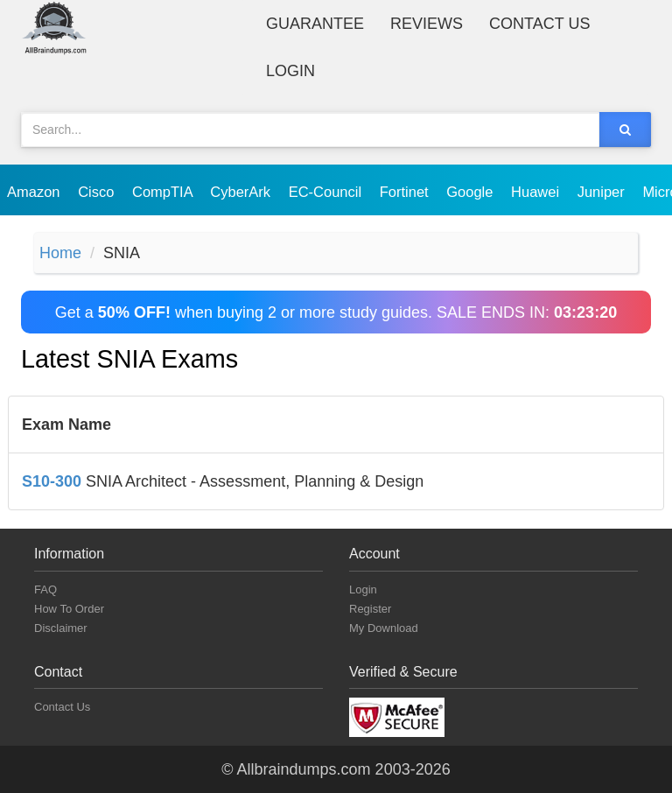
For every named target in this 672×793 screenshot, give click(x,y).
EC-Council (327, 192)
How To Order (69, 609)
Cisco (98, 192)
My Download (384, 628)
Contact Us (539, 24)
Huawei (537, 192)
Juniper (603, 192)
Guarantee (315, 24)
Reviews (427, 24)
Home (60, 253)
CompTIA (164, 192)
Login (290, 71)
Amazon (35, 192)
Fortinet (406, 192)
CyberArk (242, 192)
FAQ (45, 589)
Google (472, 192)
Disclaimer (61, 628)
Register (370, 609)
